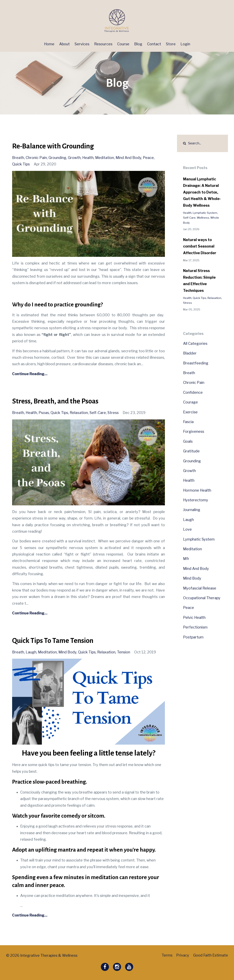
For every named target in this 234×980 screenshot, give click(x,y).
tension (124, 652)
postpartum (193, 637)
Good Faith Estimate (211, 955)
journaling (192, 510)
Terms (165, 955)
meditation (105, 158)
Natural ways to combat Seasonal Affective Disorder (200, 246)
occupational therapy (202, 598)
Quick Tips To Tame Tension (55, 640)
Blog (138, 44)
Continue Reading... (30, 374)
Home (49, 44)
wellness (203, 218)
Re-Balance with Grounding (56, 146)
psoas (44, 413)
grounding (57, 158)
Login (185, 44)
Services (82, 44)
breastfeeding (196, 363)
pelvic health (194, 618)
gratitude (191, 451)
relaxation (79, 413)
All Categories (195, 343)
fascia (188, 422)
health (88, 158)
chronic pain (36, 158)
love (187, 529)
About (64, 44)
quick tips (21, 164)
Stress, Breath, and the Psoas (58, 401)
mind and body (128, 158)
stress (113, 413)
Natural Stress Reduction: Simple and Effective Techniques (199, 280)
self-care (98, 413)
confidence (193, 392)
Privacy (182, 955)
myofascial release (200, 588)
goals (188, 441)
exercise (190, 412)
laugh (31, 652)
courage (190, 402)
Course (123, 44)
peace (148, 158)
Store (171, 44)
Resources (103, 44)
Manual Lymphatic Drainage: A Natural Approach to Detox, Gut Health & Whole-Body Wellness (202, 192)
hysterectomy (196, 500)
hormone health (197, 490)
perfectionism (195, 627)
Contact (154, 44)
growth (74, 158)
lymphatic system (205, 213)
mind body (67, 652)
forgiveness (194, 431)
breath (18, 158)
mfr (186, 559)
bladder (190, 353)
